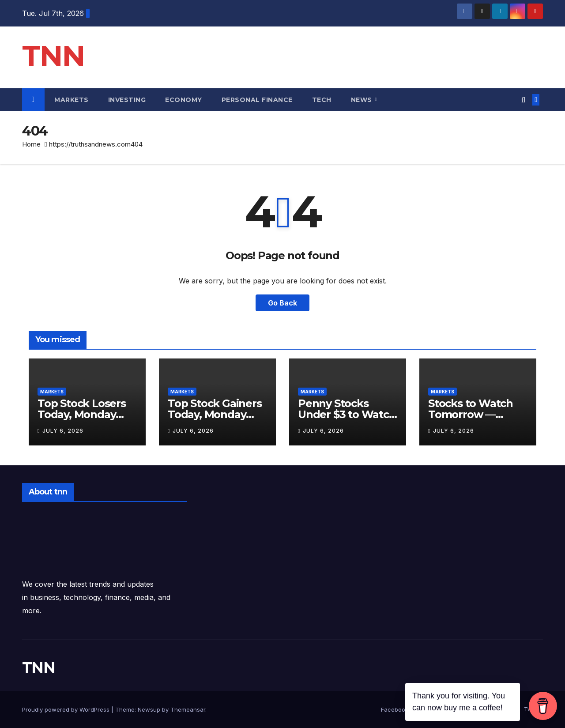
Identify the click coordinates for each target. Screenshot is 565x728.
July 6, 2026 (63, 431)
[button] (523, 100)
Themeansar (188, 709)
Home (31, 144)
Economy (184, 100)
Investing (127, 100)
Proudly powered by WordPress (67, 709)
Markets (72, 100)
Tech (322, 100)
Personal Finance (257, 100)
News (363, 100)
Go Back (282, 303)
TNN (53, 56)
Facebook (395, 709)
